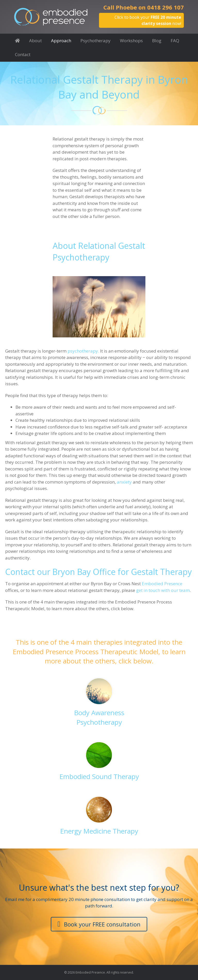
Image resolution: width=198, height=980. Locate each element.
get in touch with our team (163, 590)
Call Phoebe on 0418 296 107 (144, 7)
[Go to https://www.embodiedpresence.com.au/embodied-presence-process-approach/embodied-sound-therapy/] (99, 762)
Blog (157, 41)
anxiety (124, 482)
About (35, 41)
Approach (61, 41)
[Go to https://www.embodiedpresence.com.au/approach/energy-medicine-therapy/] (99, 816)
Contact (23, 54)
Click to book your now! (148, 20)
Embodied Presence (162, 584)
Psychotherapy (96, 41)
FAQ (175, 41)
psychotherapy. (83, 351)
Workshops (131, 41)
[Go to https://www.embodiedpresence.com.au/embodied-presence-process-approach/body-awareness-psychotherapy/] (99, 703)
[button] (99, 924)
